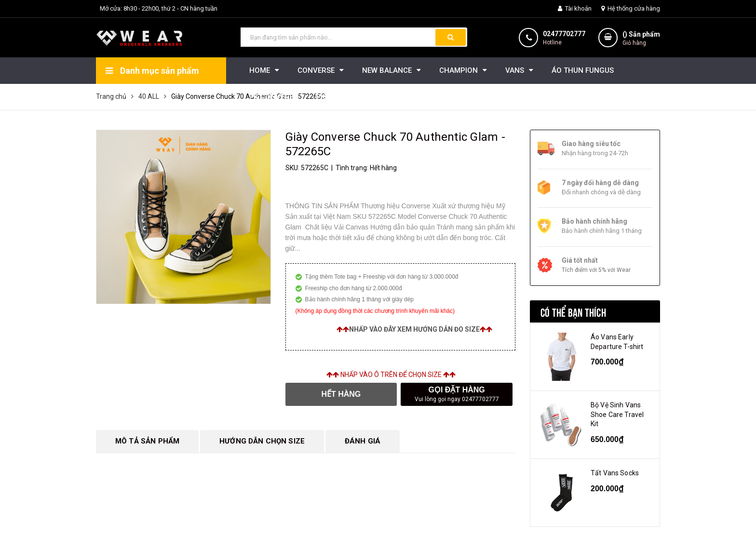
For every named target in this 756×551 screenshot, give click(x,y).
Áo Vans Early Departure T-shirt (617, 342)
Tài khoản (575, 8)
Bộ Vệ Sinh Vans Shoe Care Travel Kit (617, 414)
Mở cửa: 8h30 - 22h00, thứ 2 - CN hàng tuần (159, 8)
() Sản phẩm (641, 39)
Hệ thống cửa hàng (631, 8)
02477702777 (564, 34)
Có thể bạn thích (573, 311)
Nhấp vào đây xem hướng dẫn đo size (414, 329)
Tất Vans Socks (615, 473)
